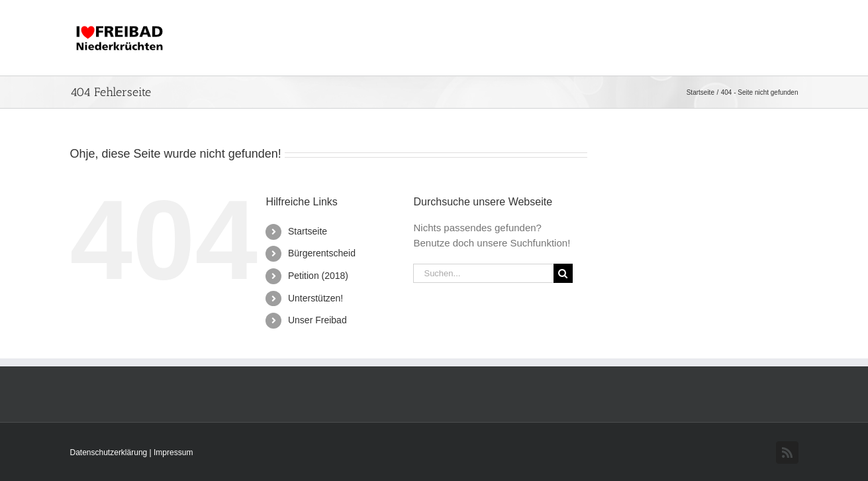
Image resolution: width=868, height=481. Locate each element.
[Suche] (563, 273)
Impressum (173, 453)
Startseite (308, 231)
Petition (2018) (318, 276)
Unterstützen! (315, 298)
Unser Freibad (317, 320)
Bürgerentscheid (322, 253)
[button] (777, 38)
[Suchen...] (483, 273)
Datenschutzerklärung (110, 453)
